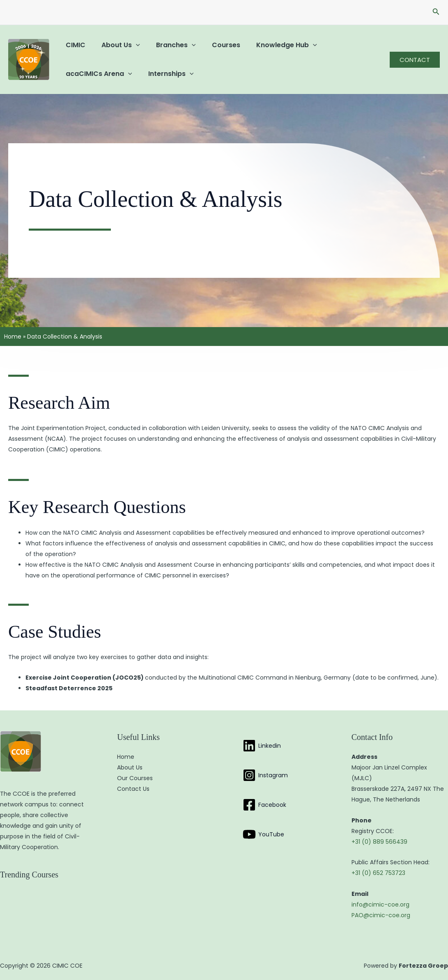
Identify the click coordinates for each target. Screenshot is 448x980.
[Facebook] (264, 805)
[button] (436, 12)
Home (13, 337)
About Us (116, 45)
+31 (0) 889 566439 (379, 842)
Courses (215, 45)
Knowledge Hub (273, 45)
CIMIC (74, 45)
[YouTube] (263, 834)
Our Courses (135, 778)
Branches (169, 45)
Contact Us (133, 789)
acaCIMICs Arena (97, 74)
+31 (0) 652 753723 (378, 873)
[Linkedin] (262, 746)
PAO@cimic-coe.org (381, 915)
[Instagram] (265, 775)
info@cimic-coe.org (380, 904)
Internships (167, 74)
